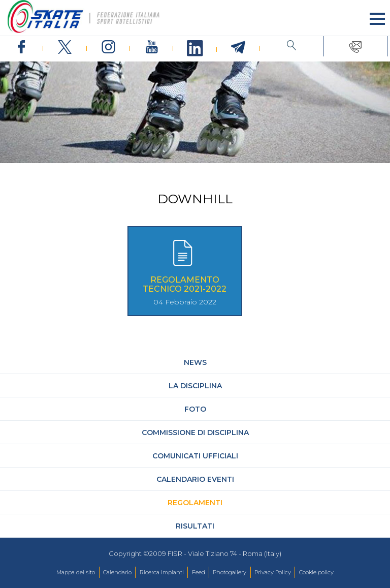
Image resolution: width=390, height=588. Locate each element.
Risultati (195, 526)
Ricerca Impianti (162, 572)
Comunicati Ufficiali (195, 456)
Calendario (117, 572)
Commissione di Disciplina (195, 432)
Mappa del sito (76, 572)
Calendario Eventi (195, 479)
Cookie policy (316, 572)
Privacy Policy (273, 572)
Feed (199, 572)
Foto (195, 409)
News (195, 362)
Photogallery (230, 572)
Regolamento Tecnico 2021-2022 (185, 284)
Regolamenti (195, 503)
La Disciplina (195, 386)
